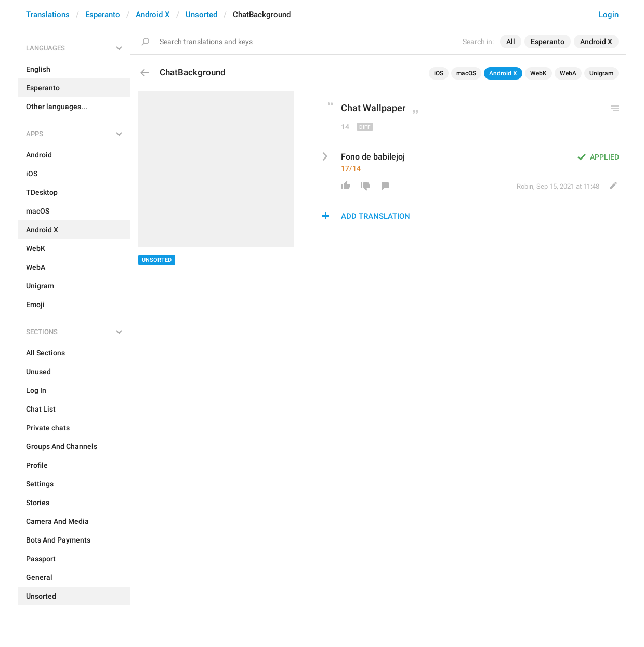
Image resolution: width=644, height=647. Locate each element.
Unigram (601, 73)
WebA (568, 73)
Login (609, 15)
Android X (153, 15)
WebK (538, 73)
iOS (439, 73)
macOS (466, 73)
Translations (48, 15)
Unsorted (201, 15)
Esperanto (103, 15)
